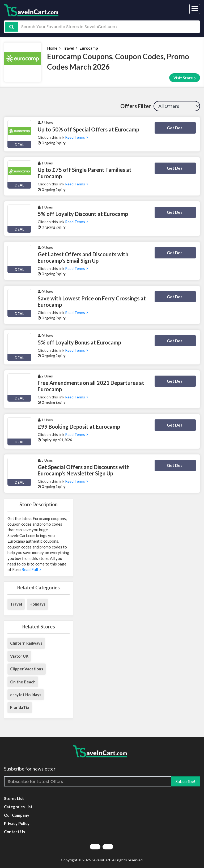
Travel (68, 48)
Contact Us (14, 832)
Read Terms (76, 137)
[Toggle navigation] (195, 9)
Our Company (17, 815)
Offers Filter (136, 106)
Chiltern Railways (26, 643)
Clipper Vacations (27, 669)
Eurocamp (89, 48)
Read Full (31, 569)
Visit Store (185, 78)
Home (52, 48)
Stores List (14, 798)
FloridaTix (20, 707)
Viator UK (19, 656)
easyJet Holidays (26, 695)
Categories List (18, 807)
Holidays (37, 604)
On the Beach (23, 682)
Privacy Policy (17, 823)
